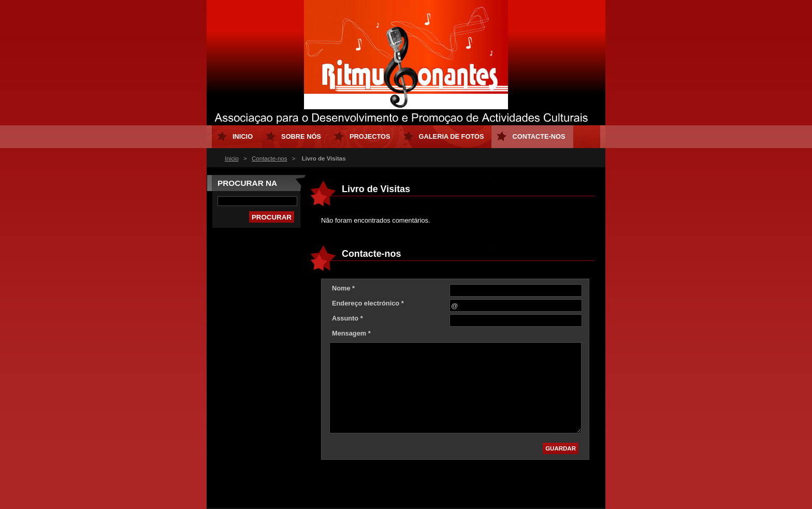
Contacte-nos (270, 158)
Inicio (232, 158)
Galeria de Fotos (452, 136)
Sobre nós (301, 136)
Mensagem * (351, 333)
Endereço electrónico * (368, 303)
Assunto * (347, 318)
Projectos (370, 136)
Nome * (343, 288)
